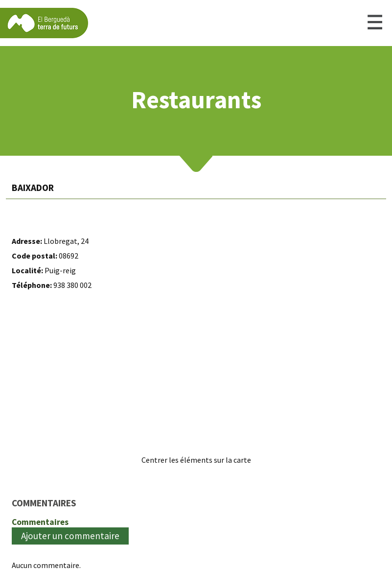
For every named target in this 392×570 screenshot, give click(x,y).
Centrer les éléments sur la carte (196, 460)
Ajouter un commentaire (70, 536)
